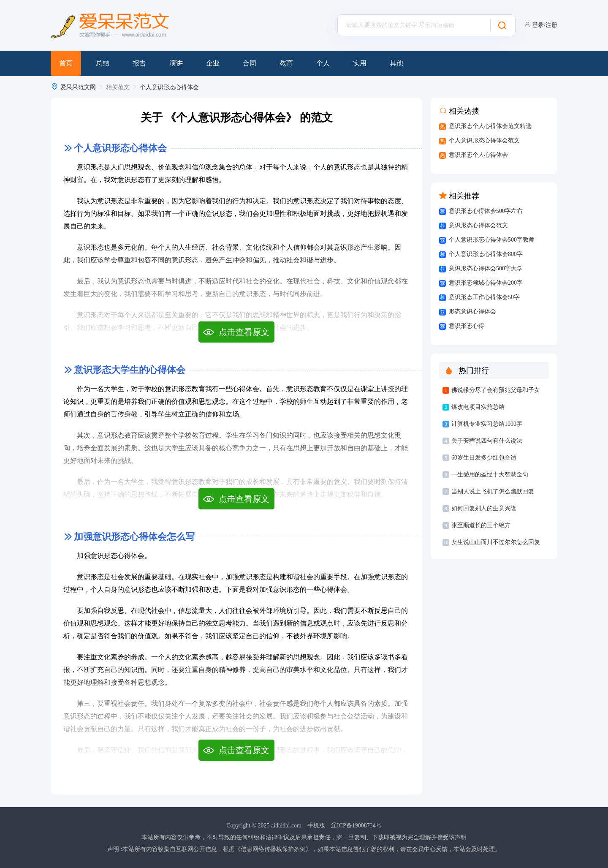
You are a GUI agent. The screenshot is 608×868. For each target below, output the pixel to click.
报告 (139, 63)
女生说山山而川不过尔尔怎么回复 (496, 542)
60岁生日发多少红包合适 (484, 458)
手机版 (316, 826)
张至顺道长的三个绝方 (481, 525)
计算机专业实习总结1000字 (487, 424)
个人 (323, 63)
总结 (103, 63)
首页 (66, 63)
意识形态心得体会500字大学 (486, 268)
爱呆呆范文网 (78, 87)
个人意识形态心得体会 (169, 87)
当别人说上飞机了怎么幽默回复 (493, 491)
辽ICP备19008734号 (356, 826)
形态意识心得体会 (472, 312)
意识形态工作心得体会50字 (484, 297)
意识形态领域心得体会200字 (486, 283)
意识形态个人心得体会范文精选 (490, 126)
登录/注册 (545, 25)
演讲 (176, 63)
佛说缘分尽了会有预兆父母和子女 (496, 390)
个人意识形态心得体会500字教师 (492, 240)
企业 (213, 63)
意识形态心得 (467, 326)
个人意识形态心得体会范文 (484, 140)
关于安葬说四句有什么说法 (487, 441)
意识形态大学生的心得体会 (130, 370)
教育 (286, 63)
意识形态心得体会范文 (478, 225)
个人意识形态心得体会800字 (486, 254)
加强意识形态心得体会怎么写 (134, 537)
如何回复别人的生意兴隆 (484, 508)
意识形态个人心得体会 (478, 155)
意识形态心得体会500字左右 (486, 211)
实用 (360, 63)
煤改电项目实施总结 (478, 407)
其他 (396, 63)
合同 (250, 63)
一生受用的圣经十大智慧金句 (490, 475)
